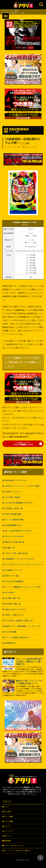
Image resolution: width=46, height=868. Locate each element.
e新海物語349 (10, 643)
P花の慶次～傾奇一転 (13, 604)
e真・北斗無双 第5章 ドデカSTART (18, 531)
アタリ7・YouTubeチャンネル (14, 846)
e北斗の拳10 (9, 593)
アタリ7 (7, 807)
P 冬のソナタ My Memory (14, 536)
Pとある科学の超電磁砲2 (14, 581)
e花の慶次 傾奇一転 (12, 598)
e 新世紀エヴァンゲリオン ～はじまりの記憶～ (23, 486)
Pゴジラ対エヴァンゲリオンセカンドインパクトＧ (24, 564)
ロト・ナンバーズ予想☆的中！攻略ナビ (17, 851)
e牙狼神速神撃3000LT (13, 525)
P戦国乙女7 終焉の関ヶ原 (14, 542)
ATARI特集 (7, 812)
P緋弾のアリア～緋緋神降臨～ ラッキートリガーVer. (24, 626)
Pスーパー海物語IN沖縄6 (14, 520)
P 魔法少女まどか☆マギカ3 (15, 609)
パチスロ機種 (8, 821)
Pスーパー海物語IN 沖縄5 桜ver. (17, 637)
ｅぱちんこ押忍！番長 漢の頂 (16, 553)
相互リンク (8, 836)
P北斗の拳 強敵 (10, 632)
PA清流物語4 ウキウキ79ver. (16, 480)
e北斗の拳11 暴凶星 (12, 497)
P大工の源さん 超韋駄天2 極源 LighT (19, 621)
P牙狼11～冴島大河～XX (14, 615)
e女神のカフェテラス (13, 492)
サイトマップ (8, 831)
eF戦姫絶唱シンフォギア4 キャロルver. (20, 559)
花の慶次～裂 (10, 548)
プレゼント (8, 826)
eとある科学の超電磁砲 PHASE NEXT (19, 503)
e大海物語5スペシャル (13, 570)
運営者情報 (7, 841)
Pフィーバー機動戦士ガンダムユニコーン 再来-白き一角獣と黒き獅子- (24, 587)
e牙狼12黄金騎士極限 (13, 514)
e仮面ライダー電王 (12, 576)
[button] (6, 16)
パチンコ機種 (8, 817)
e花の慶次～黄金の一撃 (13, 508)
